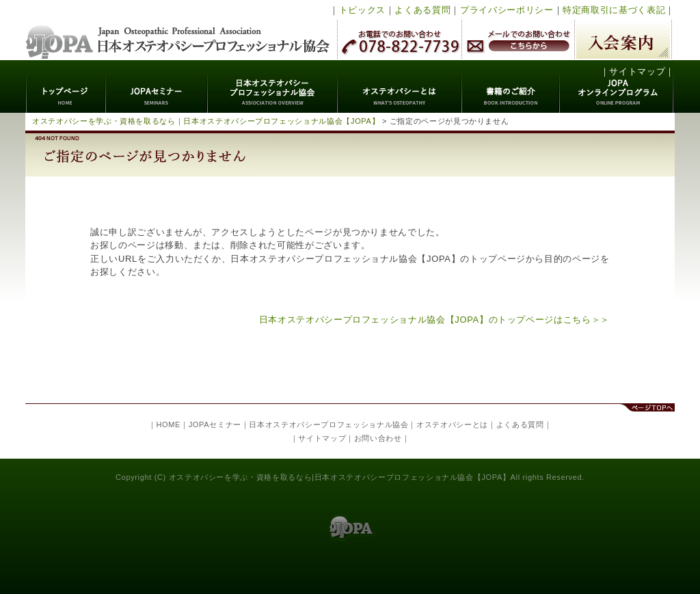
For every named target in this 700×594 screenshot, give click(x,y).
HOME (168, 424)
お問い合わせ (378, 438)
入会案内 (623, 39)
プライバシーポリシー (507, 10)
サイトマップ (637, 71)
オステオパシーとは (400, 86)
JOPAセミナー (157, 86)
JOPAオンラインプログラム (617, 86)
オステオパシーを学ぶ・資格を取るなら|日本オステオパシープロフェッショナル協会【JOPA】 (340, 477)
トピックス (362, 10)
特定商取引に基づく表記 (614, 10)
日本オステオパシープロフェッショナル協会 (178, 30)
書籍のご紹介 (511, 86)
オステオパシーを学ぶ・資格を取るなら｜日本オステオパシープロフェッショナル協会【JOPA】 (206, 121)
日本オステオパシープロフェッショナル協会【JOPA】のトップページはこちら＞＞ (434, 320)
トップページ (66, 86)
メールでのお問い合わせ (518, 39)
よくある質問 (422, 10)
